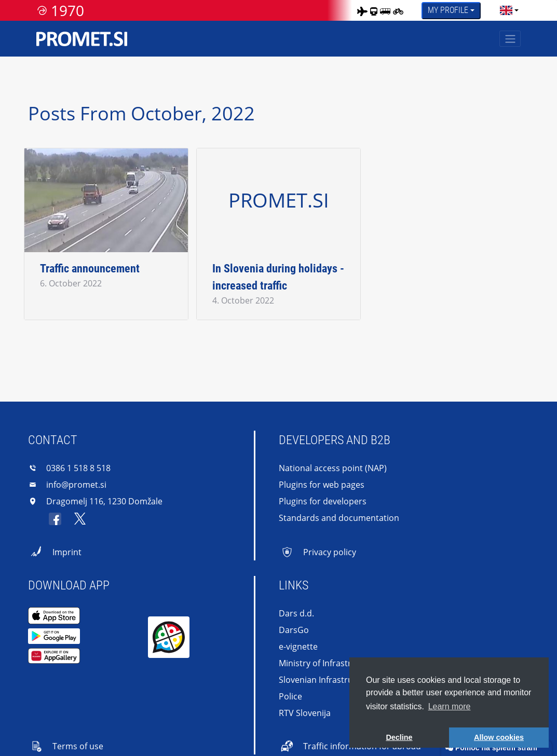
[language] (506, 10)
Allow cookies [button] (499, 737)
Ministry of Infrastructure (328, 663)
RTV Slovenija (305, 713)
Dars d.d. (296, 613)
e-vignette (298, 647)
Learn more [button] (450, 706)
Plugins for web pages (322, 485)
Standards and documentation (339, 518)
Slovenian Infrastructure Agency (341, 680)
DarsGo (294, 630)
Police (290, 696)
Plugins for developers (323, 501)
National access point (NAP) (333, 468)
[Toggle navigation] (510, 39)
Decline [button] (399, 737)
